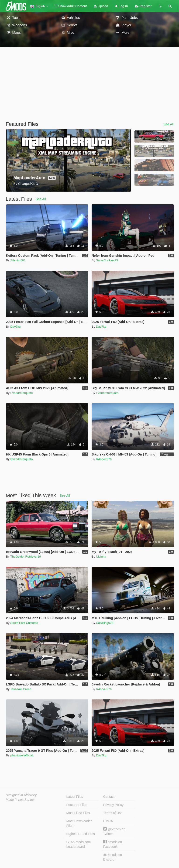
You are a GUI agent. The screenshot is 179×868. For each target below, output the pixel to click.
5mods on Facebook (113, 844)
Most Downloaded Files (79, 823)
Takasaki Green (21, 689)
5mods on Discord (113, 857)
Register (143, 6)
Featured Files (77, 805)
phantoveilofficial (21, 755)
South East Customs (24, 623)
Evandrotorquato (21, 393)
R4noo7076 (104, 459)
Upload (101, 6)
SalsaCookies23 (107, 260)
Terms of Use (113, 813)
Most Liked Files (78, 813)
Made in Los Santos (20, 800)
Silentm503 (18, 260)
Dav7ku (15, 327)
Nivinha (101, 557)
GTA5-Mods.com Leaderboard (79, 844)
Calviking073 (105, 623)
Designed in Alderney (21, 795)
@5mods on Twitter (114, 831)
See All (169, 124)
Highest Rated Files (81, 834)
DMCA (108, 821)
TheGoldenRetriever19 (26, 557)
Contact (109, 797)
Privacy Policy (113, 805)
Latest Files (75, 797)
